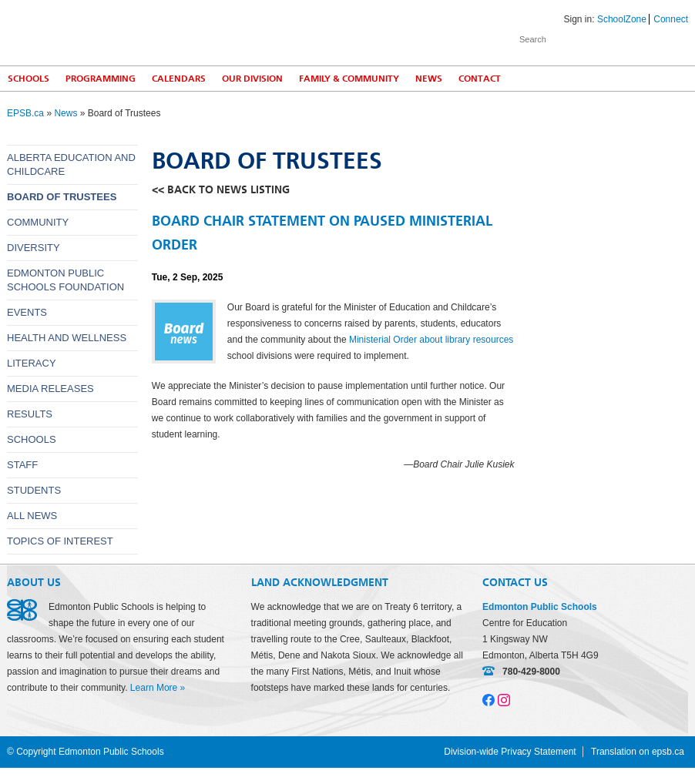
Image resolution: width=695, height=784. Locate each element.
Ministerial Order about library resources (431, 340)
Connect (671, 19)
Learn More (154, 688)
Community (38, 222)
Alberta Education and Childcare (71, 164)
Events (27, 312)
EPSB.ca (25, 113)
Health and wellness (67, 338)
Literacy (32, 363)
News (429, 79)
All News (32, 516)
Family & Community (349, 79)
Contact (480, 79)
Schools (32, 439)
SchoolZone (622, 19)
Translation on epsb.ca (638, 752)
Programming (101, 79)
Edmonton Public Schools (142, 32)
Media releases (50, 389)
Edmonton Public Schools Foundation (65, 280)
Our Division (252, 79)
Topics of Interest (60, 541)
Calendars (179, 79)
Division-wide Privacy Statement (510, 752)
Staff (22, 465)
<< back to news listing (221, 190)
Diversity (34, 248)
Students (34, 490)
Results (30, 414)
